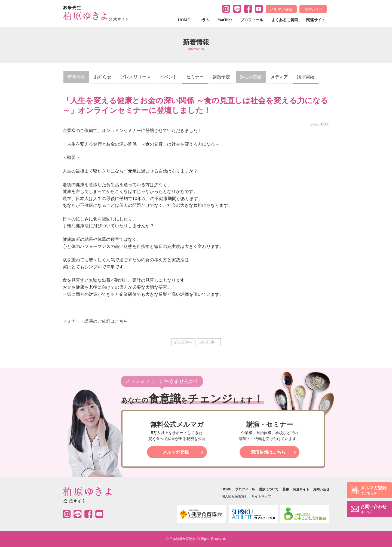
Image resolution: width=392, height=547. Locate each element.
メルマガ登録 (281, 9)
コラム (204, 20)
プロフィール (252, 20)
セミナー (195, 77)
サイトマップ (261, 496)
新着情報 (76, 77)
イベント (169, 77)
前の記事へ (183, 342)
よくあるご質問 (285, 20)
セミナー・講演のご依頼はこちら (95, 321)
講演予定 (221, 77)
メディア (279, 77)
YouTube (225, 20)
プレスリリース (136, 77)
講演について (269, 489)
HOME (184, 20)
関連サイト (316, 20)
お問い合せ (313, 9)
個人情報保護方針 (235, 496)
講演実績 (306, 77)
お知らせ (103, 77)
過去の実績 (251, 77)
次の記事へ (209, 342)
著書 (286, 489)
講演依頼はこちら (268, 452)
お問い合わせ (373, 509)
